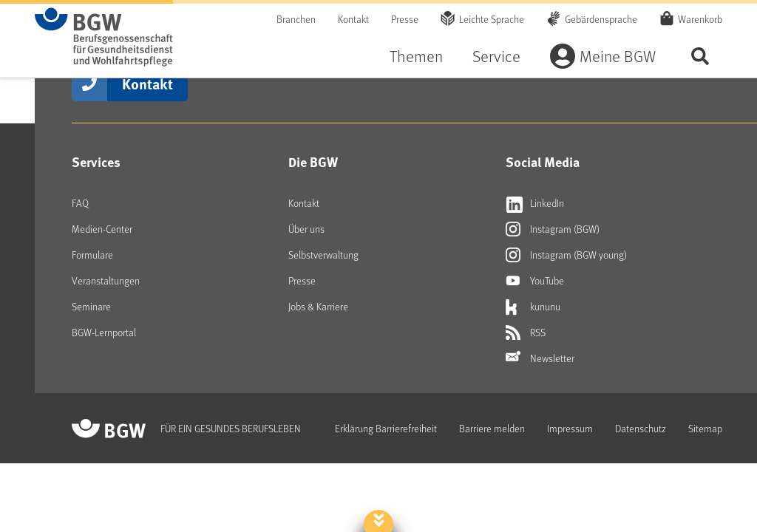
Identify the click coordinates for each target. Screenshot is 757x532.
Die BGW (313, 162)
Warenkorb (700, 18)
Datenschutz (641, 428)
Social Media (543, 162)
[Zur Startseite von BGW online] (104, 37)
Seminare (91, 306)
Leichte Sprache (492, 19)
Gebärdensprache (601, 19)
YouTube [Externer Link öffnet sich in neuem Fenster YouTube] (535, 281)
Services (96, 162)
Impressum (570, 428)
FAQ (80, 203)
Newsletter (540, 358)
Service (496, 56)
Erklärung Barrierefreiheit (386, 428)
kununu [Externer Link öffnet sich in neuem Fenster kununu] (533, 307)
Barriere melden (492, 428)
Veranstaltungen (106, 280)
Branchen (296, 19)
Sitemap (705, 428)
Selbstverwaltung (323, 255)
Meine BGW (618, 56)
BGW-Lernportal (104, 332)
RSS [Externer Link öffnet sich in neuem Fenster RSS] (526, 332)
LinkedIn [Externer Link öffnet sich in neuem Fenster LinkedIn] (535, 203)
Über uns (306, 229)
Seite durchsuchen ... (700, 56)
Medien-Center (102, 229)
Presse (405, 19)
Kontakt (353, 19)
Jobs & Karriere (318, 306)
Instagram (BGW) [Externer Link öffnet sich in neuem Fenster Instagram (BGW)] (553, 229)
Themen (416, 56)
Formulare (92, 255)
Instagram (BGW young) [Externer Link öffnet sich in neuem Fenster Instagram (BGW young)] (566, 255)
